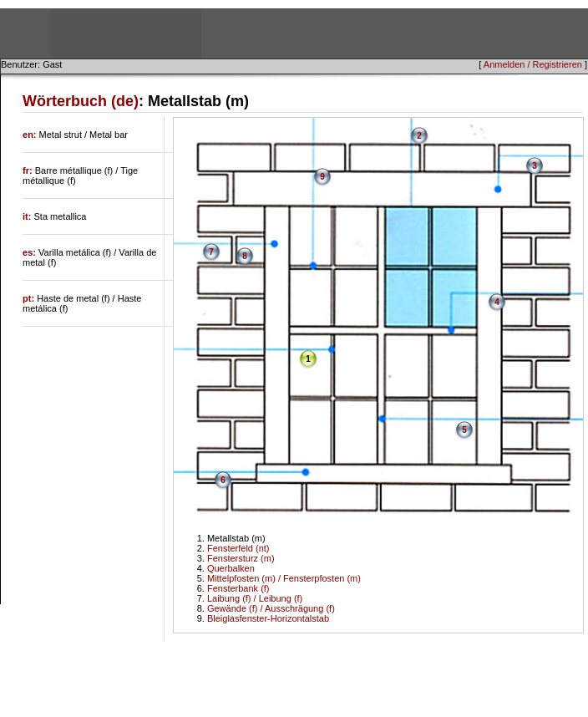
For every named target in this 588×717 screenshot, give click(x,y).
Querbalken (231, 568)
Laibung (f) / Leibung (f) (255, 598)
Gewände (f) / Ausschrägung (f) (271, 608)
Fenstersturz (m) (241, 558)
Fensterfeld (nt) (238, 548)
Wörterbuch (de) (81, 101)
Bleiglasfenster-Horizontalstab (268, 618)
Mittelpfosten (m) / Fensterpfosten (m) (284, 578)
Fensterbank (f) (238, 588)
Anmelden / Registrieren (533, 64)
